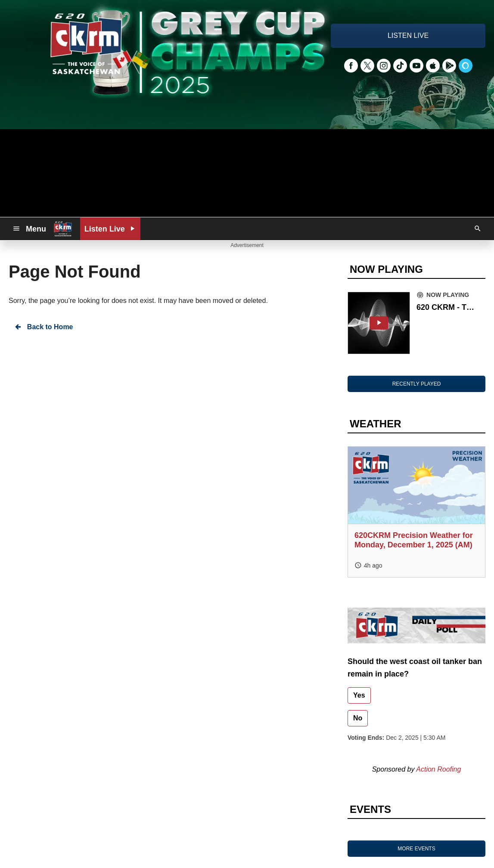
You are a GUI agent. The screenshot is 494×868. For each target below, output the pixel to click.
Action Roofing (438, 769)
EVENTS (370, 809)
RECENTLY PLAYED (417, 384)
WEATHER (376, 424)
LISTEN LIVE (408, 36)
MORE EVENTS (416, 849)
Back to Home (43, 327)
